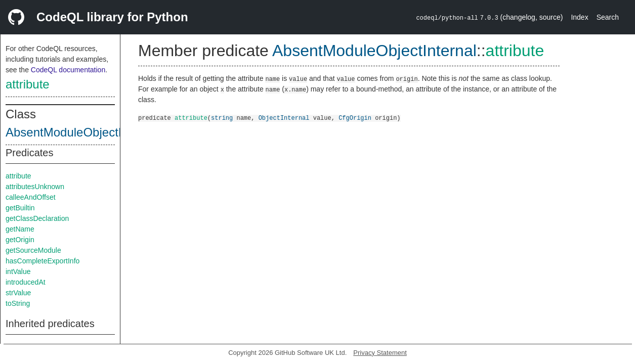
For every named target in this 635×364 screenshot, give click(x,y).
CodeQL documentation (68, 70)
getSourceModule (33, 250)
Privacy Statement (380, 353)
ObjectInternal (284, 118)
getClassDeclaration (37, 218)
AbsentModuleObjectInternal (82, 132)
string (222, 118)
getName (20, 229)
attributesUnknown (35, 187)
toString (18, 303)
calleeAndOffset (31, 197)
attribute (28, 84)
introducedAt (26, 282)
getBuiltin (20, 208)
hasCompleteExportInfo (43, 261)
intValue (18, 271)
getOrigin (20, 240)
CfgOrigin (355, 118)
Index (579, 17)
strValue (18, 293)
